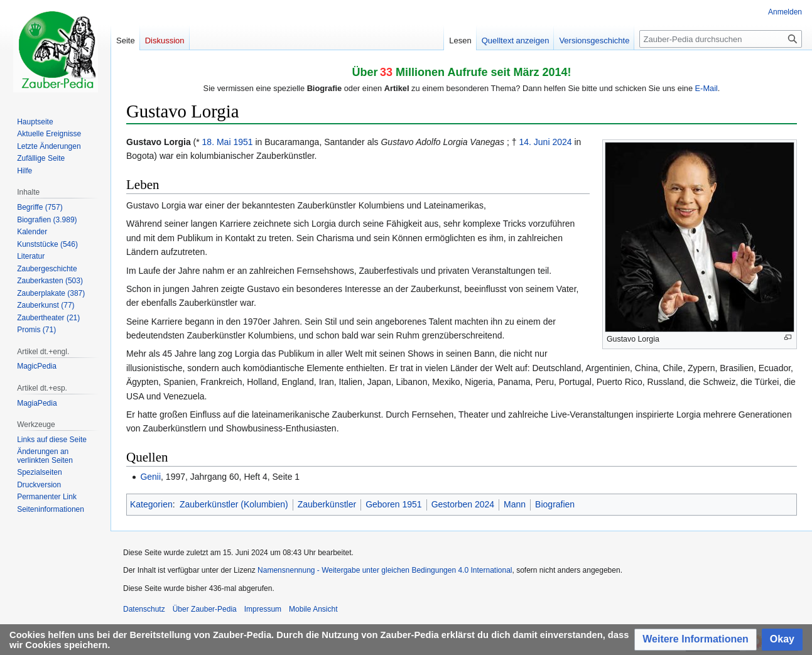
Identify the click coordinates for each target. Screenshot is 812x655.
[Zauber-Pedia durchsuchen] (721, 39)
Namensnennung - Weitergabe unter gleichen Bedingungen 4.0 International (385, 570)
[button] (696, 640)
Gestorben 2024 (463, 504)
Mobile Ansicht (313, 609)
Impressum (263, 609)
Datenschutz (144, 609)
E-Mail (706, 88)
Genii (150, 477)
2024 (562, 142)
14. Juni (534, 142)
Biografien (555, 504)
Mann (515, 504)
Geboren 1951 (394, 504)
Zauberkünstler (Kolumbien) (234, 504)
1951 (243, 142)
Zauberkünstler (327, 504)
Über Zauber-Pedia (205, 609)
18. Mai (217, 142)
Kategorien (151, 504)
